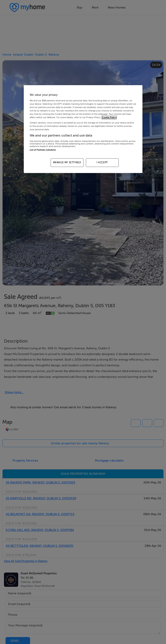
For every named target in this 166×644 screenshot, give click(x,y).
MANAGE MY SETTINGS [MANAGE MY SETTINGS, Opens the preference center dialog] (67, 162)
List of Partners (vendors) (43, 150)
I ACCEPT (102, 162)
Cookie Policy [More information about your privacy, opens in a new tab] (109, 117)
